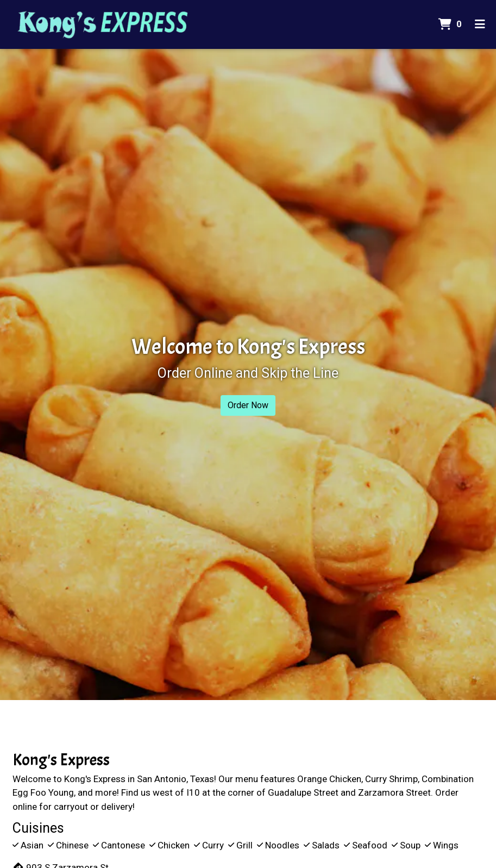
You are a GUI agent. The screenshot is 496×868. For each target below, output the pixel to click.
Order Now (248, 405)
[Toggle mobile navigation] (480, 24)
